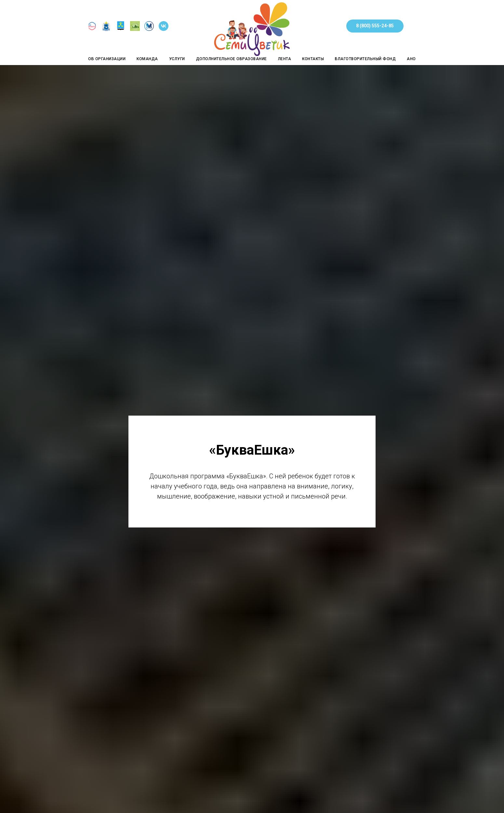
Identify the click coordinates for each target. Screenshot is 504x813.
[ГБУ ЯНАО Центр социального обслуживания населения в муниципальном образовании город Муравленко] (135, 29)
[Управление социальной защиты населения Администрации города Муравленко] (149, 29)
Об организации (107, 59)
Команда (147, 59)
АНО (411, 59)
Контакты (313, 59)
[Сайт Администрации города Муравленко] (121, 29)
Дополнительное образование (232, 59)
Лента (285, 59)
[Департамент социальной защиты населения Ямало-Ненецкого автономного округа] (106, 29)
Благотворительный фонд (365, 59)
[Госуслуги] (92, 29)
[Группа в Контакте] (164, 29)
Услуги (177, 59)
